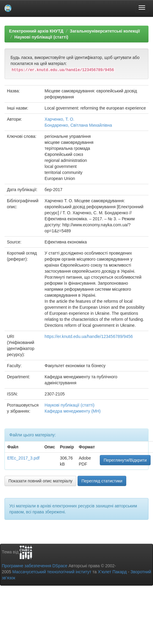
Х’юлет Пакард (112, 572)
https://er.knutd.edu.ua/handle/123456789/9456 (89, 336)
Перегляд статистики (102, 481)
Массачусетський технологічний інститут (52, 572)
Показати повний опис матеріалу (40, 481)
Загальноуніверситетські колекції (105, 31)
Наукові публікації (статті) (41, 37)
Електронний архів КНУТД (36, 31)
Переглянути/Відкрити (125, 460)
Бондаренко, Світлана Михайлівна (78, 125)
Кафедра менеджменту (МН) (72, 411)
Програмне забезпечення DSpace (35, 566)
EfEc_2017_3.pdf (23, 458)
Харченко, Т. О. (59, 119)
